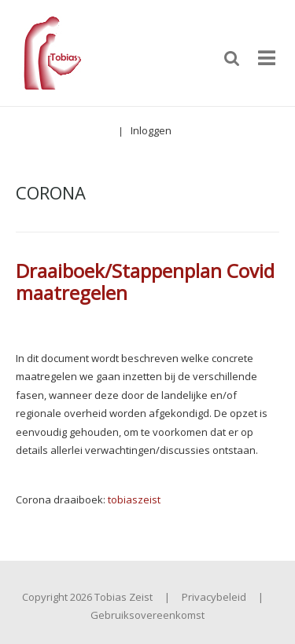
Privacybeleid (214, 597)
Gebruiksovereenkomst (147, 615)
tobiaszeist (134, 499)
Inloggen (151, 130)
